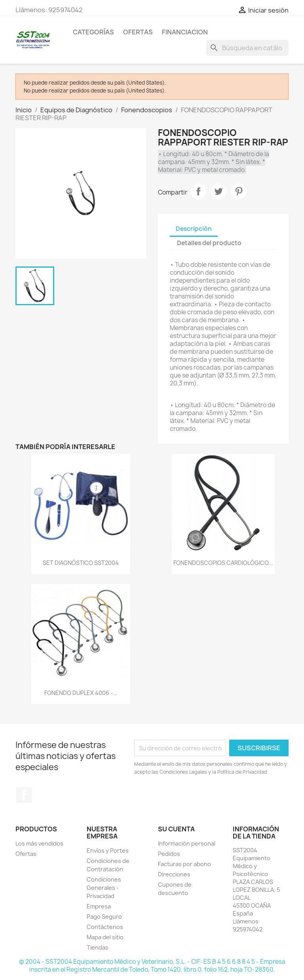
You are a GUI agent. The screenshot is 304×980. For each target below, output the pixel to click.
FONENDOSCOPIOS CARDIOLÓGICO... (223, 563)
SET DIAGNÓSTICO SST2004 (81, 563)
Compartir (198, 191)
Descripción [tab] (194, 229)
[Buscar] (247, 48)
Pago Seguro (104, 917)
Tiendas (98, 947)
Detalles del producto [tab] (209, 243)
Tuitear (218, 191)
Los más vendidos (39, 843)
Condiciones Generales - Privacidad (104, 888)
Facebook (24, 795)
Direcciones (174, 874)
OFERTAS (138, 32)
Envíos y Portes (108, 851)
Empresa (99, 906)
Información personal (187, 843)
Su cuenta (176, 829)
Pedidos (169, 854)
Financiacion (185, 32)
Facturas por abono (184, 864)
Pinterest (239, 191)
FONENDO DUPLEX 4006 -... (81, 693)
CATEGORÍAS (93, 32)
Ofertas (26, 854)
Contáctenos (105, 927)
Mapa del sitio (105, 937)
